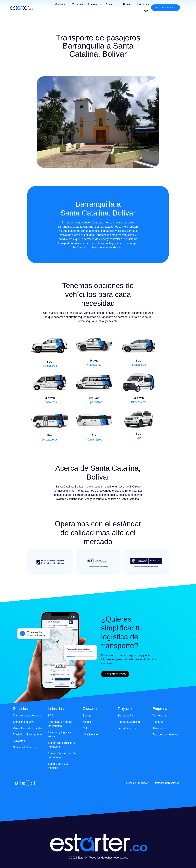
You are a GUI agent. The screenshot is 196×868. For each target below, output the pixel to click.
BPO (51, 716)
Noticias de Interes (24, 747)
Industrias (95, 4)
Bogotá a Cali (126, 716)
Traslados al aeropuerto (27, 735)
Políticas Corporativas (167, 783)
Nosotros (128, 4)
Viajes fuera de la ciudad (28, 728)
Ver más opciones (129, 728)
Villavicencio (90, 735)
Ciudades (112, 4)
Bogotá (87, 716)
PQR (146, 11)
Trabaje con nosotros (165, 735)
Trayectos (19, 741)
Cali (85, 728)
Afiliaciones (143, 4)
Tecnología (78, 4)
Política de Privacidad (136, 783)
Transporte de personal (27, 716)
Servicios (61, 4)
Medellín (88, 722)
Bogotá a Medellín (129, 722)
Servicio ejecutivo (24, 722)
